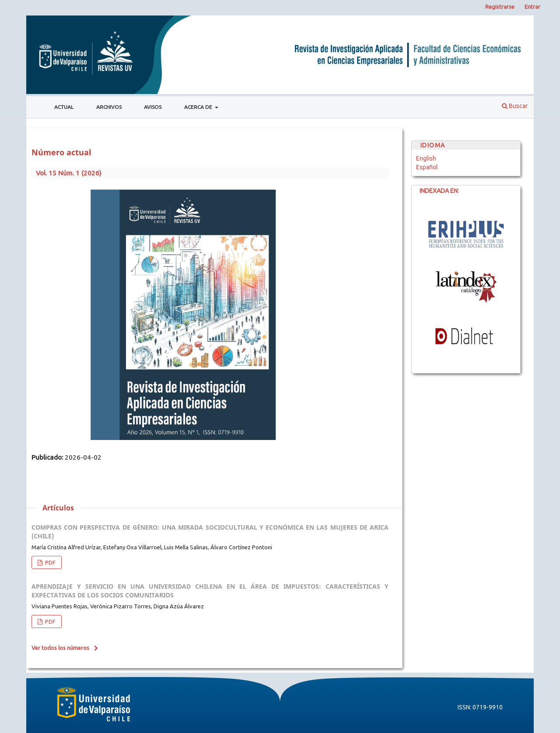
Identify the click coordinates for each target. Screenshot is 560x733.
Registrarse (500, 7)
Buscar (515, 106)
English (426, 158)
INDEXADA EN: (435, 191)
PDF (50, 562)
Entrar (532, 7)
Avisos (153, 107)
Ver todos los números (60, 648)
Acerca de (199, 107)
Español (427, 167)
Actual (64, 107)
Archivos (109, 107)
